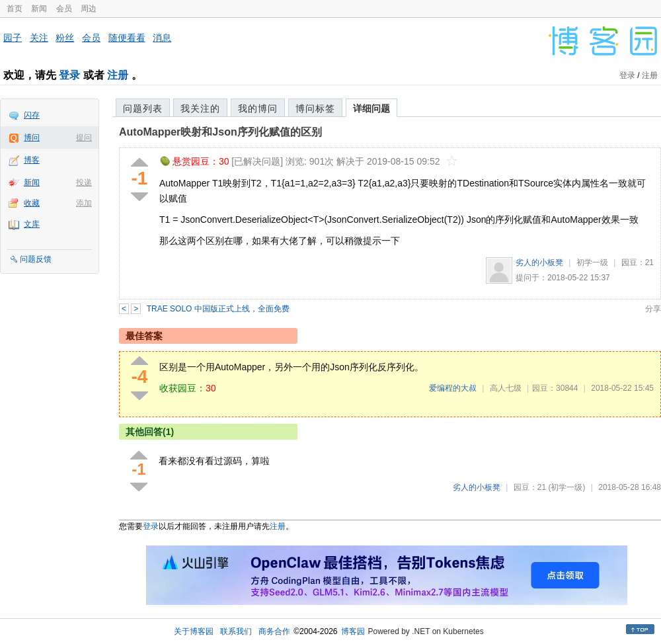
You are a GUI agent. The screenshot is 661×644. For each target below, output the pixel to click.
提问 (84, 138)
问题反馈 (36, 259)
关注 (39, 38)
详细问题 (371, 108)
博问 (32, 138)
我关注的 (200, 108)
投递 (84, 182)
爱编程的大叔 (453, 388)
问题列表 (143, 108)
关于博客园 (194, 631)
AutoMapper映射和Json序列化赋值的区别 (220, 132)
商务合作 (274, 631)
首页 (15, 9)
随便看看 (127, 38)
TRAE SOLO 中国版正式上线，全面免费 (218, 309)
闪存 (32, 115)
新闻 (39, 9)
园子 (13, 38)
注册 (118, 75)
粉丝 (65, 38)
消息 (162, 38)
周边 (89, 9)
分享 (653, 309)
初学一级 (592, 262)
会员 (64, 9)
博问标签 (315, 108)
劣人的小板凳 (539, 262)
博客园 (353, 631)
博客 (32, 160)
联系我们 (236, 631)
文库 (32, 224)
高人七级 (506, 388)
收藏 (32, 203)
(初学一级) (566, 487)
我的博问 (258, 108)
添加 (84, 203)
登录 (69, 75)
